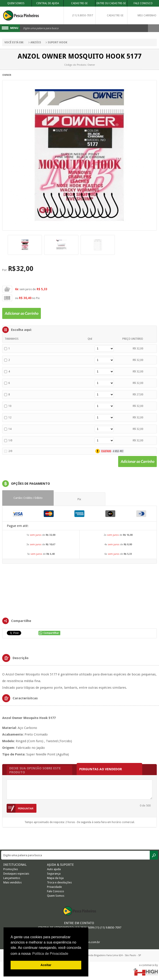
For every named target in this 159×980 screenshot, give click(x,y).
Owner (7, 75)
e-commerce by (149, 965)
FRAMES (79, 590)
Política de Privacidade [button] (50, 954)
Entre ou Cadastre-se (111, 3)
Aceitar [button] (46, 965)
